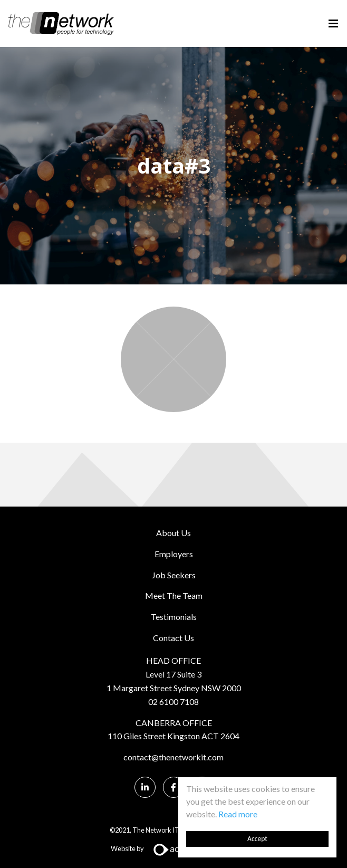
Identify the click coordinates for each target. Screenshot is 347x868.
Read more (238, 814)
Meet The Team (174, 595)
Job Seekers (174, 575)
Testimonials (174, 617)
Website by (174, 848)
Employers (174, 554)
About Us (173, 533)
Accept (257, 839)
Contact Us (173, 638)
